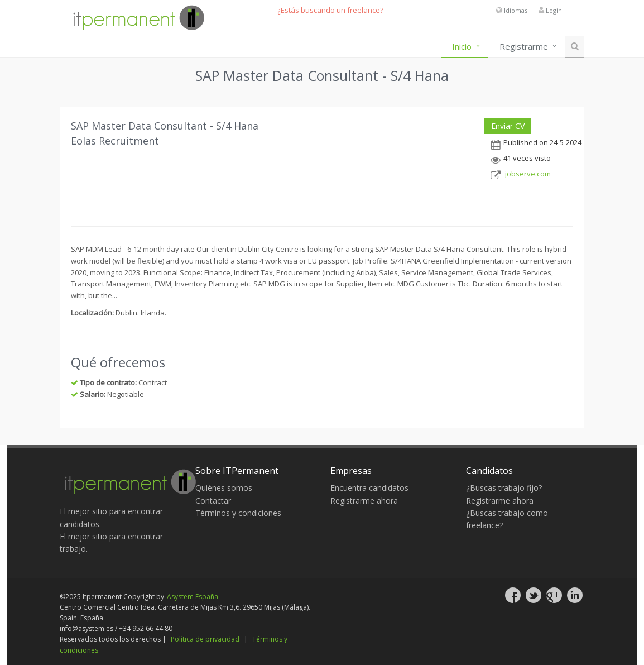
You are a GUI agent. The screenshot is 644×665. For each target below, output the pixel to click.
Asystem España (193, 597)
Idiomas (516, 10)
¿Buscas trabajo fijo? (504, 488)
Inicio (462, 46)
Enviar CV (508, 126)
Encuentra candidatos (369, 488)
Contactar (213, 501)
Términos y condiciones (238, 513)
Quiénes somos (224, 488)
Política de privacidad (205, 639)
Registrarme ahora (364, 501)
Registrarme (524, 46)
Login (554, 10)
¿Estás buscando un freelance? (330, 10)
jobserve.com (528, 174)
